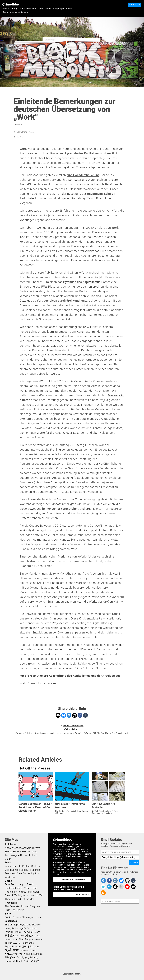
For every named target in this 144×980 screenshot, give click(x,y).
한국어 (25, 947)
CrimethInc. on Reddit (133, 887)
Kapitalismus (74, 729)
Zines (8, 866)
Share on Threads (74, 715)
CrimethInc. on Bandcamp (103, 887)
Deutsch (37, 925)
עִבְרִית (8, 954)
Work (23, 149)
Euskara (38, 939)
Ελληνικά (28, 932)
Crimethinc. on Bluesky (121, 881)
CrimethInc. (12, 4)
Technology (11, 855)
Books (6, 9)
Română (35, 947)
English (20, 137)
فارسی (17, 943)
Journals (16, 866)
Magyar (29, 939)
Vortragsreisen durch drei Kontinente (62, 301)
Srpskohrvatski (13, 947)
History (17, 852)
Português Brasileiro (26, 928)
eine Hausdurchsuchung (83, 175)
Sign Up (134, 862)
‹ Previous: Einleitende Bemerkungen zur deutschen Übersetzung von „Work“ (48, 733)
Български (19, 936)
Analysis (27, 848)
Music (16, 870)
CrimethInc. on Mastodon (103, 881)
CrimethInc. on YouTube (127, 887)
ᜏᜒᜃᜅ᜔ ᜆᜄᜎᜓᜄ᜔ (32, 961)
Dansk (33, 950)
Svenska (24, 950)
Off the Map (28, 899)
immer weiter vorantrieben (60, 509)
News (34, 852)
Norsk (19, 961)
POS (99, 242)
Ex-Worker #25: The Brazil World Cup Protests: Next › (106, 733)
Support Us (135, 5)
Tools (22, 9)
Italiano (27, 925)
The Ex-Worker (13, 906)
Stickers (36, 866)
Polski (18, 932)
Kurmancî (10, 961)
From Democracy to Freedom (20, 884)
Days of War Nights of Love (19, 895)
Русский (9, 932)
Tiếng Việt (10, 957)
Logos (24, 870)
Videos (9, 870)
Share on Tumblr (85, 715)
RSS (15, 845)
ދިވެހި (26, 957)
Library (14, 9)
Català (20, 957)
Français (9, 928)
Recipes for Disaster (28, 892)
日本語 (9, 936)
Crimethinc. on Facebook (109, 881)
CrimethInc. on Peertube (121, 887)
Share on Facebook (80, 715)
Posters (26, 866)
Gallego (33, 957)
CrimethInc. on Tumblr (133, 881)
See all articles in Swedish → (17, 12)
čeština (20, 939)
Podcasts (31, 9)
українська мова (33, 954)
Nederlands (28, 943)
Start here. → (83, 894)
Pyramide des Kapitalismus (83, 153)
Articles (9, 844)
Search (48, 9)
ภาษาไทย (17, 954)
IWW (44, 287)
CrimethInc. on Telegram (109, 887)
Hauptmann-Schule (100, 194)
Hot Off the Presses (26, 132)
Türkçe (8, 943)
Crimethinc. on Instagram (115, 881)
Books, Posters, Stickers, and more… (24, 917)
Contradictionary (14, 888)
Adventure (16, 848)
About (69, 9)
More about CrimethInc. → (76, 880)
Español (18, 925)
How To (26, 852)
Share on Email (58, 715)
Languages (59, 9)
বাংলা (16, 950)
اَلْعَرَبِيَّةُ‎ (8, 950)
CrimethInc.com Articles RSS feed (103, 893)
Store (40, 9)
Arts (7, 848)
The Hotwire (18, 910)
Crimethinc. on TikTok (115, 887)
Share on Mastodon (69, 715)
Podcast (9, 903)
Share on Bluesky (64, 715)
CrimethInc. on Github (127, 881)
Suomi (37, 932)
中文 (29, 936)
